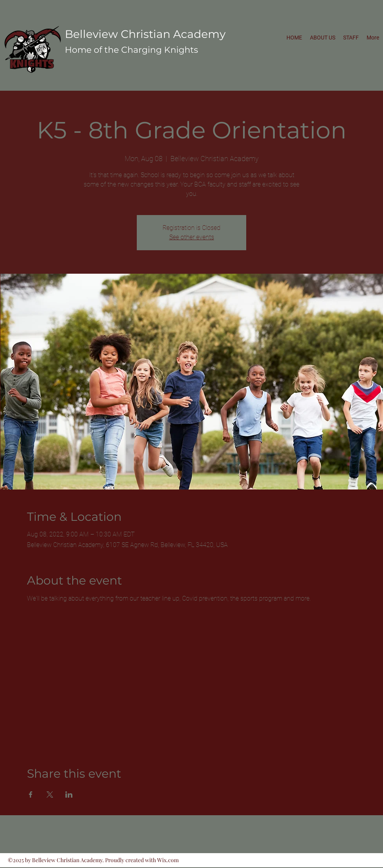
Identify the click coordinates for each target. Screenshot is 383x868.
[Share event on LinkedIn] (69, 794)
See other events (192, 237)
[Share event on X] (50, 794)
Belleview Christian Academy (145, 34)
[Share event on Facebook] (31, 794)
